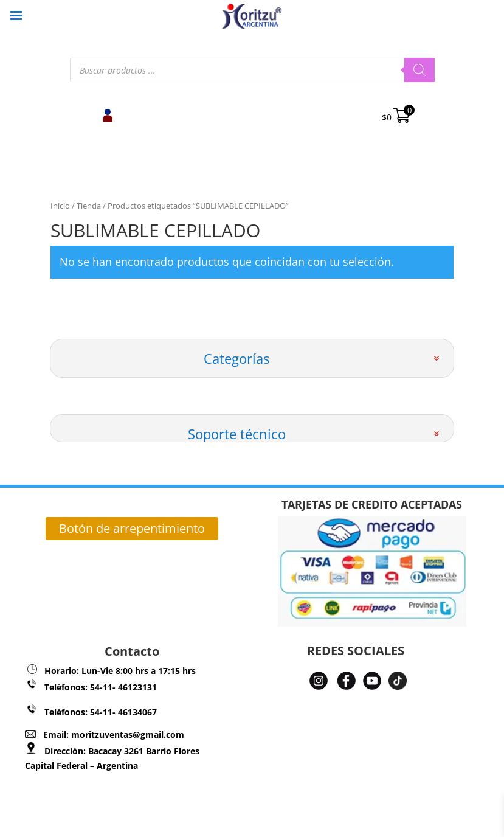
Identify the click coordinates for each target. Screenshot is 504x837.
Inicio (60, 206)
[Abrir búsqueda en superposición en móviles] (252, 70)
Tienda (89, 206)
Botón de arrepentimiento (132, 528)
